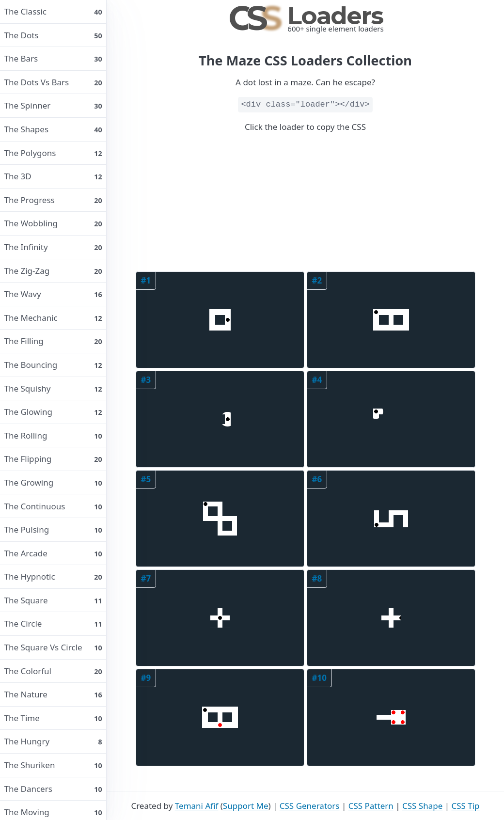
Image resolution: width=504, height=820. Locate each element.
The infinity (53, 247)
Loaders (306, 16)
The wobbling (53, 223)
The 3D (53, 176)
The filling (53, 341)
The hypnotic (53, 576)
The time (53, 718)
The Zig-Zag (53, 271)
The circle (53, 623)
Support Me (246, 806)
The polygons (53, 153)
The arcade (53, 553)
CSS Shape (422, 806)
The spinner (53, 105)
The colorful (53, 671)
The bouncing (53, 365)
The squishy (53, 388)
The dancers (53, 789)
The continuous (53, 506)
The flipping (53, 459)
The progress (53, 200)
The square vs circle (53, 647)
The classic (53, 11)
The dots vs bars (53, 82)
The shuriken (53, 765)
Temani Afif (197, 806)
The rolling (53, 435)
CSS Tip (465, 806)
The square (53, 600)
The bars (53, 58)
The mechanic (53, 318)
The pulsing (53, 529)
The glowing (53, 412)
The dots (53, 35)
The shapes (53, 129)
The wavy (53, 294)
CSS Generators (310, 806)
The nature (53, 694)
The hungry (53, 741)
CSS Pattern (371, 806)
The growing (53, 482)
